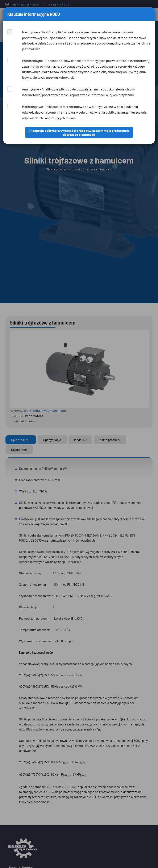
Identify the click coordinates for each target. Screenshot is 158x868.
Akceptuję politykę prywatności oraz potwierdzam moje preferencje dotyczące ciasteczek (79, 132)
